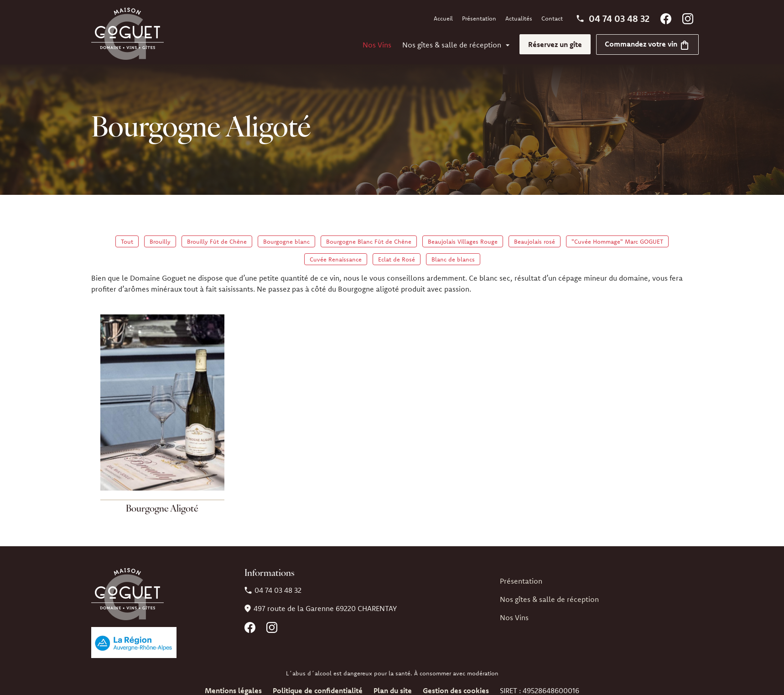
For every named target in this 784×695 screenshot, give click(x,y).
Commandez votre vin (647, 44)
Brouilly (160, 241)
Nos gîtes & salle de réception (452, 45)
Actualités (519, 18)
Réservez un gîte (555, 44)
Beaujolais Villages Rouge (463, 241)
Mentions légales (233, 690)
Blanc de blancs (453, 259)
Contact (552, 18)
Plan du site (393, 690)
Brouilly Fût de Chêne (217, 241)
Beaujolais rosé (535, 241)
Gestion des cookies (456, 690)
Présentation (479, 18)
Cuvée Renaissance (336, 259)
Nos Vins (377, 45)
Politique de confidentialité (318, 690)
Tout (127, 241)
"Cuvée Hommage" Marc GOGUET (617, 241)
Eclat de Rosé (397, 259)
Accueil (443, 18)
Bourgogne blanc (286, 241)
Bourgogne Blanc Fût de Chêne (369, 241)
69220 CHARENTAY (325, 608)
